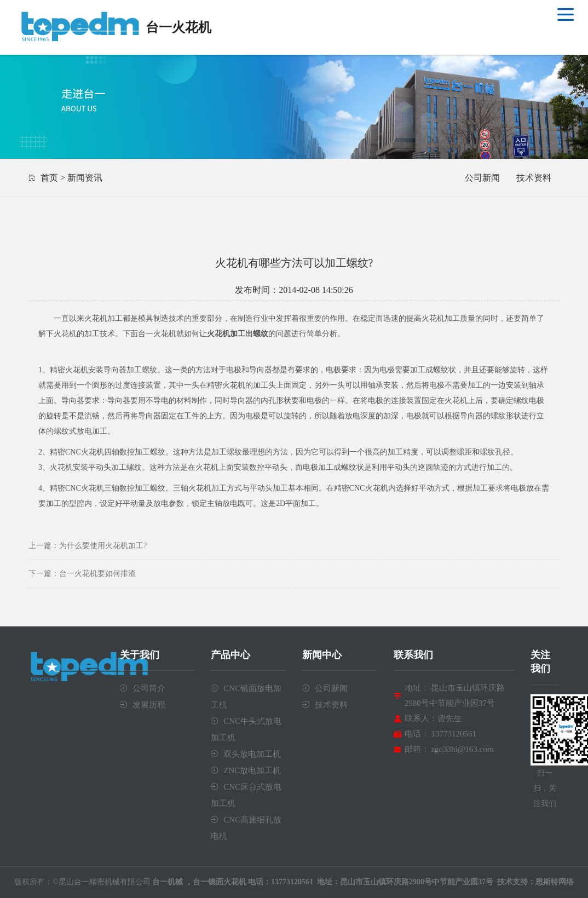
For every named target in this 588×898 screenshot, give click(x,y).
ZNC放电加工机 (252, 770)
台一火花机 (178, 27)
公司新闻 (482, 178)
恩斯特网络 (555, 882)
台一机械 (169, 882)
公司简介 (149, 688)
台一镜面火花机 (220, 882)
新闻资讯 (85, 178)
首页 (49, 178)
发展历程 (149, 705)
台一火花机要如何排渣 (97, 574)
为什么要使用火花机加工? (103, 546)
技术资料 (534, 178)
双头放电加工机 (252, 754)
